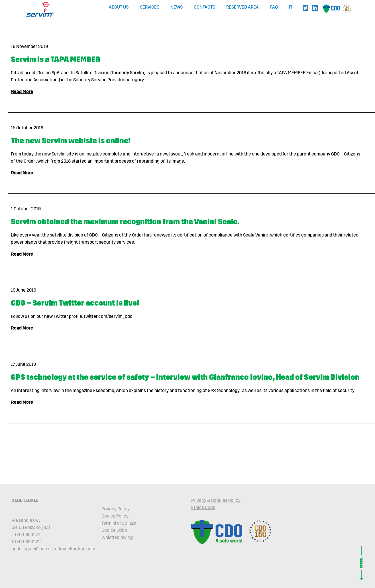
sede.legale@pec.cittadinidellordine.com (53, 549)
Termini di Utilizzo (119, 523)
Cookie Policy (115, 516)
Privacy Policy (116, 509)
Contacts (204, 7)
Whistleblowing (117, 537)
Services (150, 7)
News (177, 7)
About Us (119, 7)
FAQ (274, 7)
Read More (22, 91)
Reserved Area (242, 7)
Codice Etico (114, 530)
